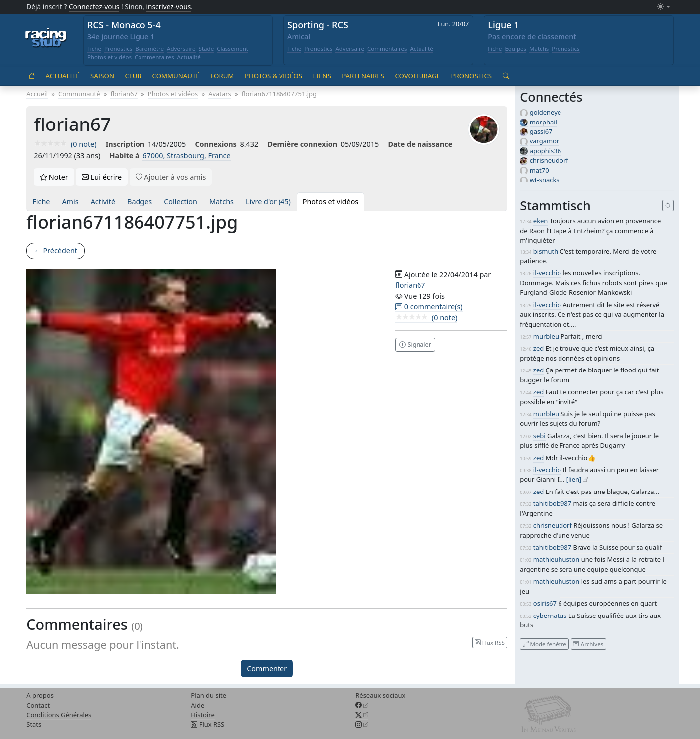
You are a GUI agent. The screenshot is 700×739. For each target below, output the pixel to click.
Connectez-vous (94, 7)
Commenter (267, 669)
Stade (207, 49)
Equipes (515, 49)
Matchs (539, 49)
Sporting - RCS (318, 25)
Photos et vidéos (109, 57)
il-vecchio (547, 273)
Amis (70, 201)
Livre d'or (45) (268, 201)
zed (538, 348)
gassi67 (541, 131)
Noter (54, 177)
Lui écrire (102, 177)
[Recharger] (668, 206)
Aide (198, 705)
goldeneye (545, 112)
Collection (181, 201)
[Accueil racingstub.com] (46, 38)
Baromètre (149, 49)
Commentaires (154, 57)
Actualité (189, 57)
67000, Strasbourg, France (186, 156)
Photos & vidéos (274, 76)
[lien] (574, 479)
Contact (38, 705)
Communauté (176, 76)
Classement (232, 49)
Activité (103, 201)
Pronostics (118, 49)
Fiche (94, 49)
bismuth (546, 251)
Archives (588, 644)
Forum (222, 76)
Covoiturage (417, 76)
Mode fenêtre (545, 644)
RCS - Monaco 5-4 (124, 25)
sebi (539, 436)
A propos (40, 695)
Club (133, 76)
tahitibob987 (552, 503)
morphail (543, 122)
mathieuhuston (556, 559)
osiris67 (545, 603)
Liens (322, 76)
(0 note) (65, 144)
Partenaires (363, 76)
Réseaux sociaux (380, 695)
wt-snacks (545, 180)
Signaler (415, 344)
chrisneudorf (549, 160)
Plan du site (209, 695)
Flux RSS (208, 724)
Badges (140, 201)
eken (541, 221)
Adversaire (181, 49)
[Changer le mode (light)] (664, 7)
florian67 (410, 285)
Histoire (203, 715)
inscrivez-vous (169, 7)
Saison (102, 76)
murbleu (546, 336)
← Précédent (56, 251)
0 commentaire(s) (429, 307)
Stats (34, 724)
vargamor (545, 141)
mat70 (539, 170)
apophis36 (545, 151)
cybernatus (550, 616)
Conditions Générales (59, 715)
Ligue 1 (503, 25)
